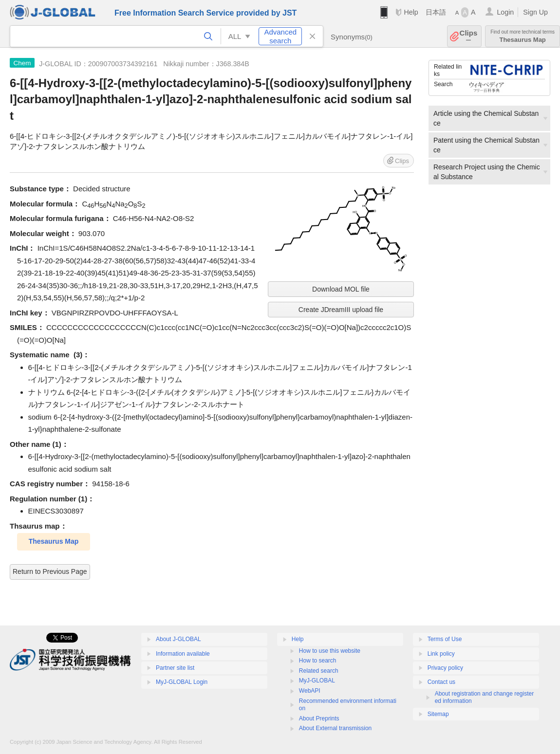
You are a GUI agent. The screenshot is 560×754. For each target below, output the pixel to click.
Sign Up (535, 12)
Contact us (441, 682)
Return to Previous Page (50, 571)
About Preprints (319, 718)
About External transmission (335, 728)
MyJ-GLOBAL (317, 680)
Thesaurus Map (523, 36)
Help (411, 12)
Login (505, 12)
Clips (469, 36)
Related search (319, 671)
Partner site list (175, 668)
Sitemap (438, 714)
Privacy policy (445, 668)
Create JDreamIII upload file (341, 310)
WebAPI (310, 691)
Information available (183, 654)
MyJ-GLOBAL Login (182, 682)
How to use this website (330, 651)
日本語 (436, 12)
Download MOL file (341, 289)
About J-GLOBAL (178, 639)
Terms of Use (445, 639)
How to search (318, 661)
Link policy (441, 654)
